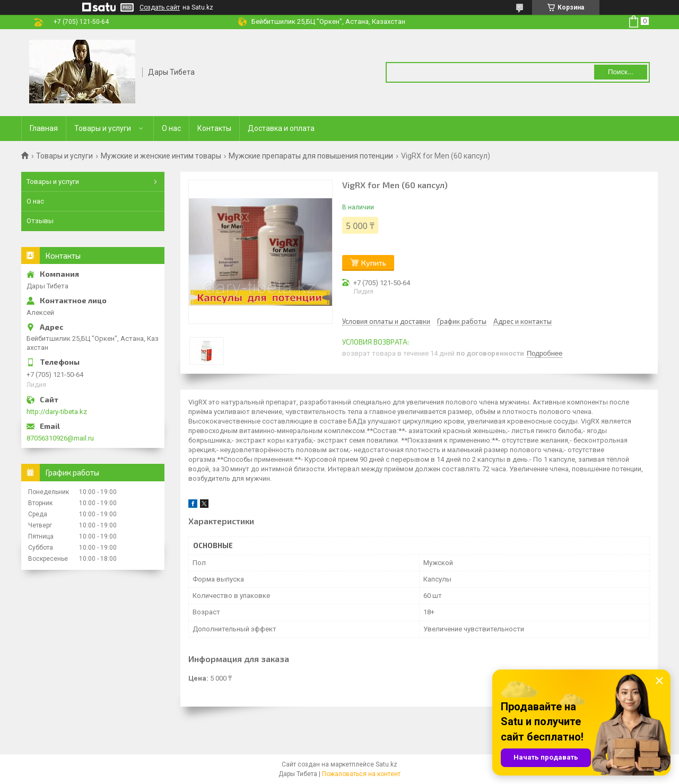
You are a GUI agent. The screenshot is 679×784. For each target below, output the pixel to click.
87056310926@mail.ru (60, 438)
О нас (171, 128)
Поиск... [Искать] (621, 72)
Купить (374, 263)
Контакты (214, 128)
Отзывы (40, 221)
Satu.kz (386, 764)
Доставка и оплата (281, 128)
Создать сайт (160, 7)
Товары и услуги (103, 128)
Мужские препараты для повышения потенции (311, 156)
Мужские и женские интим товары (161, 156)
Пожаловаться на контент (361, 774)
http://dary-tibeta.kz (57, 412)
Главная (44, 128)
